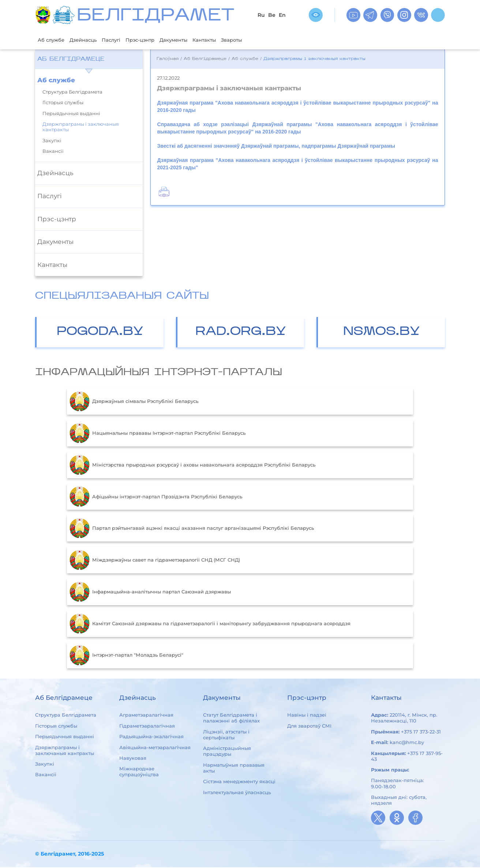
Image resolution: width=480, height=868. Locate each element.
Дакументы (193, 40)
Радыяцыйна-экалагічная (151, 737)
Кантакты (228, 40)
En (282, 15)
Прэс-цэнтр (154, 40)
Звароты (258, 40)
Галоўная (168, 60)
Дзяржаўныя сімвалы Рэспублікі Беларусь (134, 402)
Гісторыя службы (63, 103)
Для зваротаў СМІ (309, 727)
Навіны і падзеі (307, 716)
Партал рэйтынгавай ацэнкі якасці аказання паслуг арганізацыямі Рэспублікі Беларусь (192, 529)
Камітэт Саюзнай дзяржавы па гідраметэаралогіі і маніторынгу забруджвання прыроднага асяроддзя (210, 624)
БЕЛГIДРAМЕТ (155, 16)
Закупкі (52, 141)
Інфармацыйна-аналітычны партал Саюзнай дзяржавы (150, 593)
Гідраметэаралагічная (147, 727)
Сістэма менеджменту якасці (239, 782)
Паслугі (121, 40)
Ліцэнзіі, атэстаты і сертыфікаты (226, 735)
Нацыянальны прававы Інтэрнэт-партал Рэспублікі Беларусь (157, 434)
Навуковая (133, 759)
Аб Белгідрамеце (71, 60)
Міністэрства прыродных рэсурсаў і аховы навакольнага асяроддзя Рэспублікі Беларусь (192, 466)
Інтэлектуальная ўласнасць (237, 793)
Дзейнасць (90, 40)
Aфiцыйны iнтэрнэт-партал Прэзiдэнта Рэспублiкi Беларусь (156, 497)
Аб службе (53, 40)
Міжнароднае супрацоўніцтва (139, 772)
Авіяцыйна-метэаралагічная (155, 748)
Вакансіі (53, 152)
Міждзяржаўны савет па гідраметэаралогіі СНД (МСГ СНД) (155, 561)
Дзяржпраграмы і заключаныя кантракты (81, 128)
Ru (261, 15)
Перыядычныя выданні (71, 114)
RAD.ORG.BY (241, 333)
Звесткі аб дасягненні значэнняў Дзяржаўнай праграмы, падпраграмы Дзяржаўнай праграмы (276, 147)
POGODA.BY (100, 333)
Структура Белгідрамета (72, 93)
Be (272, 15)
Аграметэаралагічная (146, 716)
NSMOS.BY (382, 333)
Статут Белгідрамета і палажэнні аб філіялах (231, 719)
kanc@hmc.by (407, 743)
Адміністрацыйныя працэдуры (227, 752)
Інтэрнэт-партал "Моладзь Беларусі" (126, 656)
